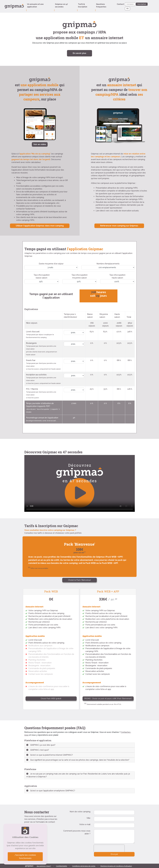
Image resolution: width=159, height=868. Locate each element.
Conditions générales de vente (84, 866)
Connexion (130, 4)
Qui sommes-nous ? (44, 866)
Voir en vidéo (40, 144)
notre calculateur (33, 162)
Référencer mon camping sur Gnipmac (119, 226)
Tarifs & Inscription (83, 5)
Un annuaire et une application (35, 5)
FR (127, 9)
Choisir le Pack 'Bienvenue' (79, 580)
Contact (120, 4)
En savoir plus (79, 53)
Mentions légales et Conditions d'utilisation (116, 866)
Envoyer (114, 854)
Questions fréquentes (101, 5)
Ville (88, 818)
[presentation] (109, 848)
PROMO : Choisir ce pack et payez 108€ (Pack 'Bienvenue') (108, 698)
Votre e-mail (85, 824)
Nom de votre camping (80, 812)
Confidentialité (62, 866)
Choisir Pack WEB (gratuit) (51, 698)
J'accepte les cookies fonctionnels (25, 856)
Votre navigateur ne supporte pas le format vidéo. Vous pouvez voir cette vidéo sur (80, 483)
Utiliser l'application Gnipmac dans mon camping (40, 226)
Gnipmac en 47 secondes (61, 5)
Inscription (142, 4)
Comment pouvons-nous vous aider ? (77, 832)
